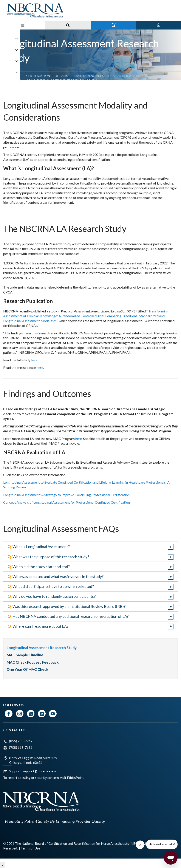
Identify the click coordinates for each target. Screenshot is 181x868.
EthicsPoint (75, 778)
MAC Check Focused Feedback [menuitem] (33, 662)
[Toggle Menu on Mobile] (23, 25)
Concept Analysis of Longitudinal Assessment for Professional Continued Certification (67, 502)
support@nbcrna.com (39, 771)
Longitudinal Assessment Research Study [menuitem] (42, 648)
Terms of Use (30, 848)
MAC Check (12, 80)
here (34, 360)
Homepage (12, 76)
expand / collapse (171, 547)
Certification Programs (47, 76)
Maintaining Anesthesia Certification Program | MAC (119, 76)
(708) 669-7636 (21, 747)
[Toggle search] (68, 25)
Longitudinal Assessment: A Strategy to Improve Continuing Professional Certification (67, 495)
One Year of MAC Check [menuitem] (27, 669)
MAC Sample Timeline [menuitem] (25, 655)
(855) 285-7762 (21, 741)
